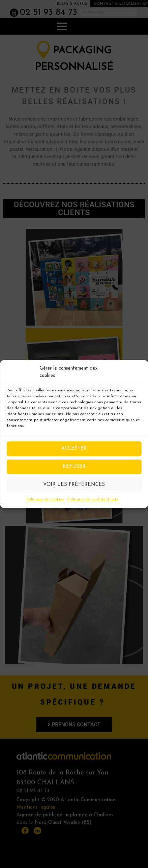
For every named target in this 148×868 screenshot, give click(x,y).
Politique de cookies (45, 499)
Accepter (74, 448)
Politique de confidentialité (93, 499)
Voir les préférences (74, 485)
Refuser (74, 467)
